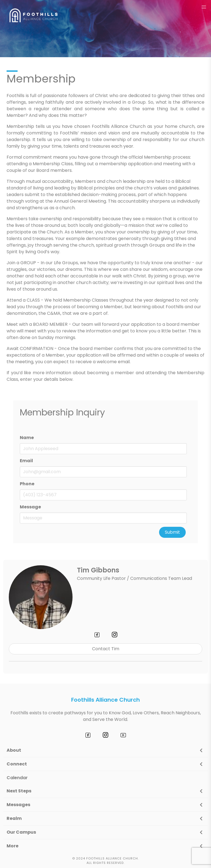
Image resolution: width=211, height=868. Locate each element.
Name (27, 438)
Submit (172, 532)
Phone (27, 484)
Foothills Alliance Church (105, 700)
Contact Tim (106, 649)
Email (26, 461)
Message (30, 507)
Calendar (17, 778)
